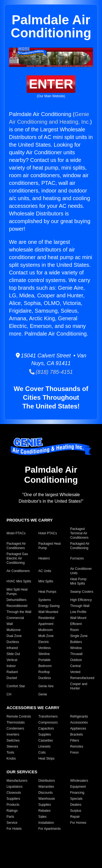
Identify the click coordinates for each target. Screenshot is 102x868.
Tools (10, 753)
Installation (46, 823)
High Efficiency (81, 600)
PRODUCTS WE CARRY (30, 520)
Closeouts (14, 793)
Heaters (44, 558)
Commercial (15, 618)
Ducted (12, 678)
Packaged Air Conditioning (80, 546)
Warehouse (47, 799)
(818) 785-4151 (51, 372)
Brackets (77, 734)
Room (75, 630)
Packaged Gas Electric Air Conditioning (17, 558)
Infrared (12, 648)
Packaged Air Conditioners (16, 546)
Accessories (79, 722)
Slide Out (13, 654)
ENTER (51, 84)
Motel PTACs (16, 533)
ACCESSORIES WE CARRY (33, 708)
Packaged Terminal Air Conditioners (79, 533)
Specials (76, 799)
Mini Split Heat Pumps (17, 592)
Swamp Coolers (82, 592)
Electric (44, 642)
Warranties (46, 787)
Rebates (44, 811)
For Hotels (14, 829)
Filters (75, 740)
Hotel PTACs (48, 533)
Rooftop (44, 672)
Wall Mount (78, 618)
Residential (46, 618)
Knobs (11, 759)
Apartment (46, 624)
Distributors (47, 781)
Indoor (11, 666)
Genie (43, 694)
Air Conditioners (18, 571)
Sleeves (12, 746)
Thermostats (16, 722)
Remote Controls (19, 716)
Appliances (78, 728)
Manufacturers (17, 781)
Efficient (76, 624)
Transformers (48, 716)
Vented (75, 672)
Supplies (45, 734)
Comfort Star (16, 686)
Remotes (77, 746)
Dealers (76, 805)
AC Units (45, 571)
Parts (10, 817)
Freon (74, 753)
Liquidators (15, 787)
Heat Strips (46, 759)
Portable (44, 660)
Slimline (44, 654)
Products (13, 805)
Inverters (13, 734)
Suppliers (13, 799)
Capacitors (46, 728)
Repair (75, 817)
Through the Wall (19, 612)
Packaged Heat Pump (50, 546)
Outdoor (76, 660)
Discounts (46, 793)
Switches (13, 740)
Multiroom (46, 630)
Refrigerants (79, 716)
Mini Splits (46, 581)
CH (9, 694)
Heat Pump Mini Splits (78, 581)
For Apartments (50, 829)
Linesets (44, 746)
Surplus (76, 811)
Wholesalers (79, 781)
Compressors (48, 722)
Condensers (15, 728)
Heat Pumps (47, 592)
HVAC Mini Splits (19, 581)
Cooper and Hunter (79, 686)
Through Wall (80, 606)
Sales (42, 817)
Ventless (44, 648)
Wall (10, 624)
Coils (42, 753)
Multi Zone (46, 636)
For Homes (78, 823)
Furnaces (77, 558)
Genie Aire (46, 686)
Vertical (12, 660)
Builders (76, 642)
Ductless (13, 642)
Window (76, 648)
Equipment (78, 787)
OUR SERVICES (22, 772)
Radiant (12, 672)
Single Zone (79, 636)
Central (75, 666)
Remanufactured (82, 678)
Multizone (13, 630)
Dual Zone (14, 636)
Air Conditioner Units (81, 571)
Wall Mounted (48, 612)
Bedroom (45, 666)
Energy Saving (49, 606)
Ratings (12, 811)
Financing (77, 793)
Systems (45, 600)
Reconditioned (17, 606)
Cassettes (46, 740)
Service (12, 823)
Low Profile (78, 612)
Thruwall (76, 654)
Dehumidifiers (16, 600)
